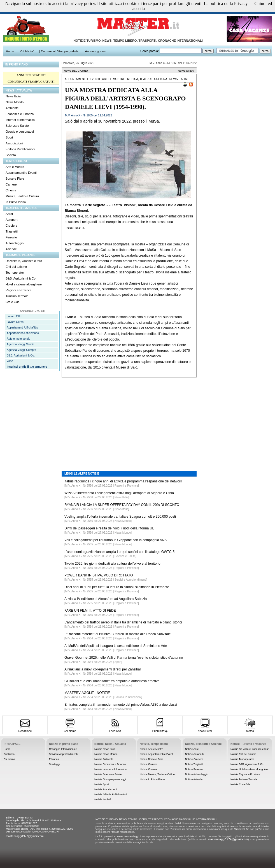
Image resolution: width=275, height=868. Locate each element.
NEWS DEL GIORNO (76, 71)
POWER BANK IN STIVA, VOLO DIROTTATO (99, 575)
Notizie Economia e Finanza (110, 764)
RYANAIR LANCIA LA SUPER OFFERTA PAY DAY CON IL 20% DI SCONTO (122, 505)
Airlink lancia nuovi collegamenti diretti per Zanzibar (103, 669)
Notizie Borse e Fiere (152, 759)
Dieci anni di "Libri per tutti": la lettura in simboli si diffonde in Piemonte (117, 587)
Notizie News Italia (105, 749)
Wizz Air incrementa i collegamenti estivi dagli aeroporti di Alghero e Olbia (119, 493)
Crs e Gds (13, 302)
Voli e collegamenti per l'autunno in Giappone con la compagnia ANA (116, 540)
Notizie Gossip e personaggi (110, 779)
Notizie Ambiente (104, 759)
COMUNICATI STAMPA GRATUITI (31, 81)
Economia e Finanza (20, 114)
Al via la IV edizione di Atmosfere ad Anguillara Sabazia (106, 599)
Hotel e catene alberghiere (24, 284)
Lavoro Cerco (15, 322)
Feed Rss (115, 729)
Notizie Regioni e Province (245, 774)
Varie (10, 361)
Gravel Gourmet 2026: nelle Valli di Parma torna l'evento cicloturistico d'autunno (124, 658)
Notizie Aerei (192, 749)
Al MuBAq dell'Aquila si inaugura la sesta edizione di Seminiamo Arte (116, 646)
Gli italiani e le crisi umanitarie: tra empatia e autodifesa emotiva (112, 681)
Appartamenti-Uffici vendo (23, 333)
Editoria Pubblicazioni (20, 149)
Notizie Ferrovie (194, 769)
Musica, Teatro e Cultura (22, 196)
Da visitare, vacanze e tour (24, 261)
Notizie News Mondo (106, 754)
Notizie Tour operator (242, 759)
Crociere (11, 226)
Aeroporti (12, 220)
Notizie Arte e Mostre (152, 749)
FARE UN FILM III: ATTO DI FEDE (90, 611)
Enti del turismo (16, 267)
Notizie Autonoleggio (197, 774)
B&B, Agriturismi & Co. (21, 278)
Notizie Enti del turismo (243, 754)
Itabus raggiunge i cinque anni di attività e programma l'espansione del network (123, 481)
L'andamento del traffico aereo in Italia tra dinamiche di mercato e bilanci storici (123, 622)
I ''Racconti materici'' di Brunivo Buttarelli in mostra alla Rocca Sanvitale (117, 634)
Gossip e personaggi (20, 132)
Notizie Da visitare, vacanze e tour (250, 749)
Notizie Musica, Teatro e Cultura (158, 774)
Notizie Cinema (148, 769)
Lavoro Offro (14, 316)
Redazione (25, 729)
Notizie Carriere (149, 764)
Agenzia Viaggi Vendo (20, 344)
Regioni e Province (18, 290)
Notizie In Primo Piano (152, 779)
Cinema (11, 190)
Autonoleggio (15, 243)
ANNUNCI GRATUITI (31, 75)
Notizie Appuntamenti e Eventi (157, 754)
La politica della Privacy (226, 3)
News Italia (13, 96)
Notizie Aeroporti (194, 754)
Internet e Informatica (20, 120)
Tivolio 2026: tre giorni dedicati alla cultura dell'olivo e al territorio (112, 564)
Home (7, 749)
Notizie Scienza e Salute (108, 774)
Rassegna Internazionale (63, 749)
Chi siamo (70, 729)
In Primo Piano (16, 202)
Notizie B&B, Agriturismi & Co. (247, 764)
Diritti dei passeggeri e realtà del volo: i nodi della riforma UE (109, 528)
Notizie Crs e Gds (240, 784)
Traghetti (12, 231)
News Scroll (205, 729)
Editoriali (54, 759)
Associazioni (14, 143)
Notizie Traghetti (194, 764)
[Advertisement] (129, 420)
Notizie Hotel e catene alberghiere (250, 769)
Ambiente (12, 108)
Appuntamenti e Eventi (21, 173)
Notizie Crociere (194, 759)
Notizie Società (103, 799)
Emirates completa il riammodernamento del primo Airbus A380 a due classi (121, 705)
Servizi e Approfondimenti (63, 754)
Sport (9, 137)
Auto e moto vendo (18, 339)
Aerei (9, 214)
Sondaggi (54, 764)
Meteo (250, 729)
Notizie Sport (102, 784)
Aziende (11, 249)
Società (11, 155)
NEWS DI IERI (186, 71)
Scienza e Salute (17, 126)
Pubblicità (9, 754)
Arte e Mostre (15, 167)
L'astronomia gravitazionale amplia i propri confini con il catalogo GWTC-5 (119, 552)
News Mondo (15, 102)
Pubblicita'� (160, 729)
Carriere (11, 184)
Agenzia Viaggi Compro (21, 350)
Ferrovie (11, 237)
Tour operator (15, 273)
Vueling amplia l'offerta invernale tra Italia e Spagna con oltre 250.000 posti (120, 517)
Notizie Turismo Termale (244, 779)
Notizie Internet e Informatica (110, 769)
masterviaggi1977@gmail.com (25, 836)
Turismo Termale (17, 296)
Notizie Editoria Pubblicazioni (111, 794)
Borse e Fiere (15, 179)
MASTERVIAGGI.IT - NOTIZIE (87, 693)
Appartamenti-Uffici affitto (22, 328)
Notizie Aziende (194, 779)
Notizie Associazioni (106, 789)
